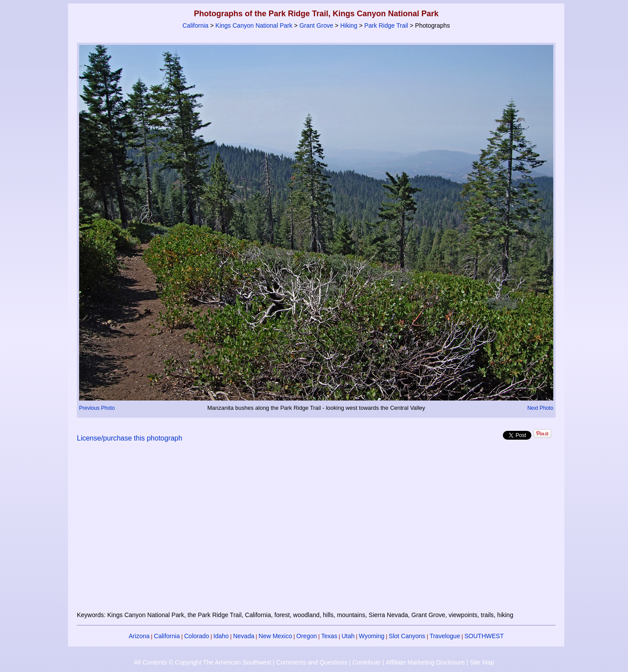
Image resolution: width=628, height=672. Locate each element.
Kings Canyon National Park (254, 25)
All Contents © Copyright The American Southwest (203, 662)
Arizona (139, 636)
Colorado (197, 636)
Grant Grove (316, 25)
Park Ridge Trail (386, 25)
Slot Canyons (407, 636)
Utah (348, 636)
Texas (329, 636)
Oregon (307, 636)
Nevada (244, 636)
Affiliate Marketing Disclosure (425, 662)
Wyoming (372, 636)
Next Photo (540, 408)
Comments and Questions (312, 662)
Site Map (482, 662)
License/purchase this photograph (130, 438)
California (195, 25)
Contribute (366, 662)
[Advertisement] (316, 532)
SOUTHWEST (484, 636)
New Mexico (275, 636)
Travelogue (445, 636)
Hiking (349, 25)
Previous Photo (97, 408)
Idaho (221, 636)
